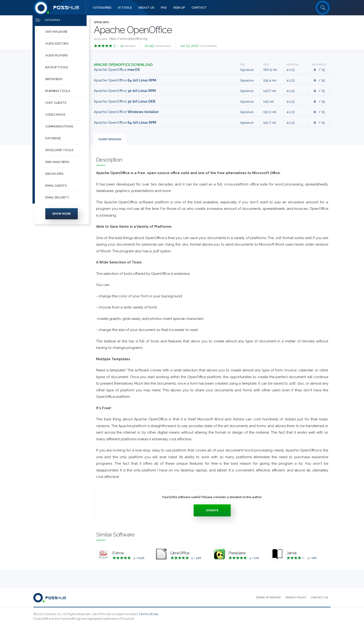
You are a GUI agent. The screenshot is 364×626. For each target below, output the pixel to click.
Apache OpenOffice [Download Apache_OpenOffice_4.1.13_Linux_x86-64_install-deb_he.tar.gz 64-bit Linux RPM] (125, 123)
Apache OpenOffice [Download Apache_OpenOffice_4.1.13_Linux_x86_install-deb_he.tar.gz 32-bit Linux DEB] (125, 101)
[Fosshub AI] (125, 8)
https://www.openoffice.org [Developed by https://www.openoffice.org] (128, 39)
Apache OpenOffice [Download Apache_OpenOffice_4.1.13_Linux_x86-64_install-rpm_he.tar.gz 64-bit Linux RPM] (125, 80)
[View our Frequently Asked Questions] (164, 8)
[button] (66, 34)
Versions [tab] (110, 139)
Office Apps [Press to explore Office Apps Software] (101, 22)
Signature (247, 70)
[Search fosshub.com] (323, 8)
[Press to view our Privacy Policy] (296, 598)
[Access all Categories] (102, 8)
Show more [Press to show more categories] (62, 216)
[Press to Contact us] (320, 598)
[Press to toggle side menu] (60, 22)
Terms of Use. (149, 614)
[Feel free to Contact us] (199, 8)
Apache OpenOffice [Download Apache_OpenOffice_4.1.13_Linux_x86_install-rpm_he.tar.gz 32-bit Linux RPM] (125, 91)
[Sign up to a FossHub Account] (179, 8)
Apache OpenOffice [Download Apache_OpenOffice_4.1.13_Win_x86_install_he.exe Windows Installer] (126, 112)
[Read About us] (146, 8)
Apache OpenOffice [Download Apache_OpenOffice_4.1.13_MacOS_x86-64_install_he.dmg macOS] (117, 70)
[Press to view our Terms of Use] (268, 598)
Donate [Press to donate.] (212, 510)
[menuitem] (61, 34)
